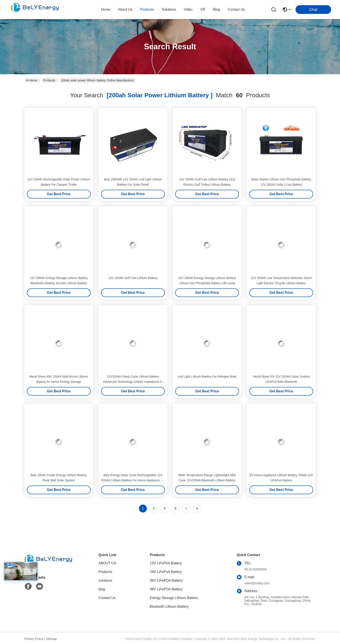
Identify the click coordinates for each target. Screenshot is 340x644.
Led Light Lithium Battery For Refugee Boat (207, 376)
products (147, 9)
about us (125, 9)
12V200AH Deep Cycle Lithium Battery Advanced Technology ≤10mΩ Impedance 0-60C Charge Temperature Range (133, 382)
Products (49, 80)
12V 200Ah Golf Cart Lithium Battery (133, 278)
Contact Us (107, 598)
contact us (236, 9)
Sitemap (51, 639)
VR (203, 9)
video (188, 9)
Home (106, 9)
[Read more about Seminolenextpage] (186, 509)
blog (216, 9)
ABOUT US (107, 563)
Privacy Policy (34, 639)
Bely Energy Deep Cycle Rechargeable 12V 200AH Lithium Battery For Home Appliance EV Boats (133, 480)
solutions (169, 9)
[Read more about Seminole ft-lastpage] (197, 509)
